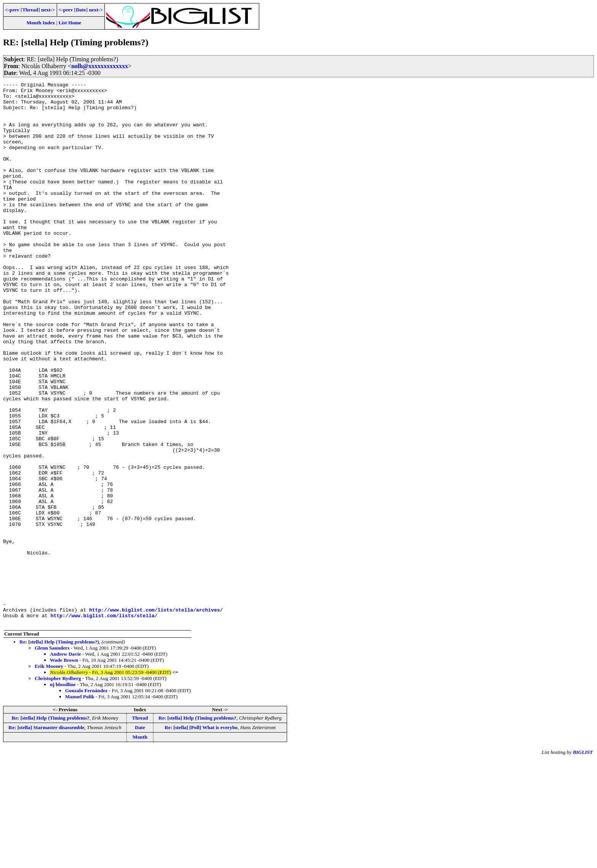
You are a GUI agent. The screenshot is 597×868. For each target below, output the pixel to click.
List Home (70, 23)
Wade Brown (64, 768)
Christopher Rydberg (58, 787)
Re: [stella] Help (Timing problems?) (59, 750)
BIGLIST (583, 861)
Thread (30, 10)
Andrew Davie (65, 762)
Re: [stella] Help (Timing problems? (50, 826)
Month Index (41, 23)
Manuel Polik (80, 805)
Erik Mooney (49, 775)
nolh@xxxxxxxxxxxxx (100, 66)
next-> (48, 10)
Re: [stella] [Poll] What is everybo (201, 836)
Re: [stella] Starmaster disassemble (46, 836)
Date (81, 10)
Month (140, 845)
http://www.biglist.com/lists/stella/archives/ (156, 716)
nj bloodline (63, 793)
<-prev (12, 10)
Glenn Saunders (52, 756)
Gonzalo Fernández (86, 799)
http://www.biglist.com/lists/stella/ (104, 723)
